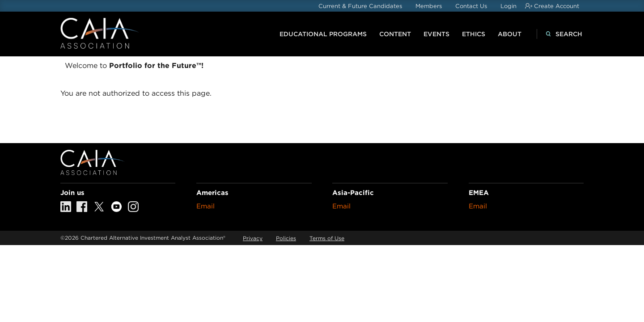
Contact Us (471, 6)
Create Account (557, 6)
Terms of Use (327, 238)
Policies (286, 238)
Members (429, 6)
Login (508, 6)
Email (205, 206)
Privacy (253, 238)
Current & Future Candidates (360, 6)
